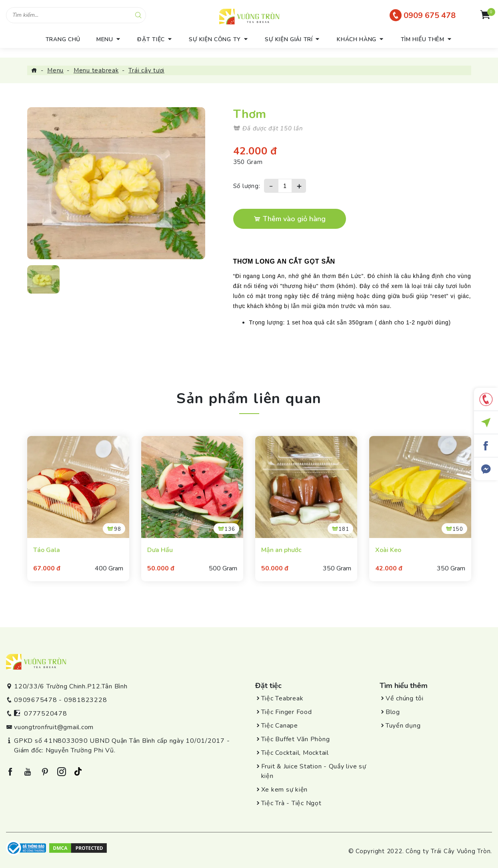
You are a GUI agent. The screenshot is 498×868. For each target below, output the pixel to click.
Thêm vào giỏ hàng (290, 219)
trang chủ (63, 40)
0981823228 (86, 700)
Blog (393, 712)
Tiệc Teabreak (282, 698)
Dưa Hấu (160, 550)
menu (105, 40)
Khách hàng (357, 40)
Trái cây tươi (146, 70)
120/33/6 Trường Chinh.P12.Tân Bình (71, 686)
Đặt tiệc (151, 40)
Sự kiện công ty (215, 40)
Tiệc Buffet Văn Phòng (296, 739)
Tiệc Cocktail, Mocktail (295, 753)
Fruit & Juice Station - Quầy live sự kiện (314, 771)
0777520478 (46, 714)
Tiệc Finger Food (287, 712)
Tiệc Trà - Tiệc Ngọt (291, 803)
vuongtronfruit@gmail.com (54, 727)
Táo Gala (47, 550)
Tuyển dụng (403, 726)
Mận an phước (281, 550)
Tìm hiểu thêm (423, 40)
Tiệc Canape (280, 726)
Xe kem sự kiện (285, 790)
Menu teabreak (96, 70)
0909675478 (36, 700)
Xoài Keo (388, 550)
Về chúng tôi (405, 698)
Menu (55, 70)
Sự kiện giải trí (289, 40)
